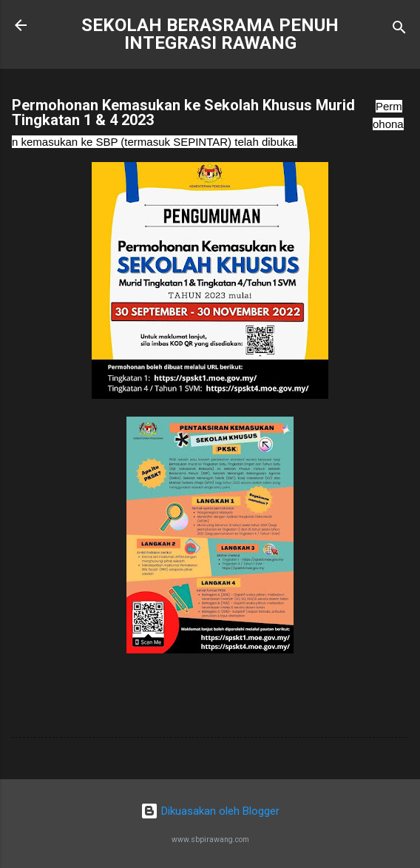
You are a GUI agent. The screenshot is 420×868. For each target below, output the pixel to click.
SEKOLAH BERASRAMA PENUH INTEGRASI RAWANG (210, 34)
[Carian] (399, 30)
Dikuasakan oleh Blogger (210, 811)
